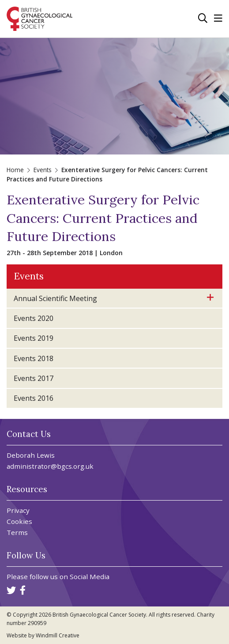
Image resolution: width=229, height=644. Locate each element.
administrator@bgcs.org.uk (50, 466)
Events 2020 (34, 318)
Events (43, 170)
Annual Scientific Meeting (55, 298)
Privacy (18, 510)
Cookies (19, 522)
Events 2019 (34, 338)
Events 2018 (34, 358)
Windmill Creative (58, 635)
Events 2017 (34, 378)
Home (15, 170)
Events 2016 (34, 398)
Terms (17, 533)
